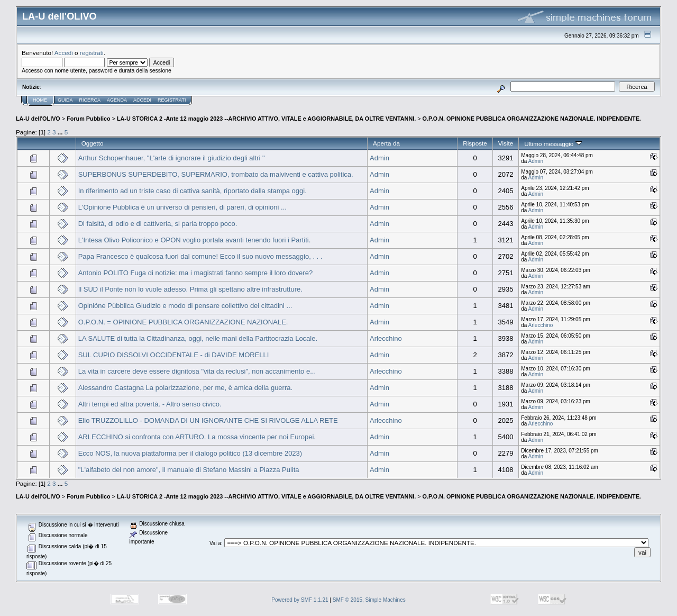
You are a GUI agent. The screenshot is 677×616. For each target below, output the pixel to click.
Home (40, 100)
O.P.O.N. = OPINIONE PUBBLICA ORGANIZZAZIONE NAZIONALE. (183, 322)
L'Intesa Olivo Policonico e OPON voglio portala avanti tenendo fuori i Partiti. (195, 240)
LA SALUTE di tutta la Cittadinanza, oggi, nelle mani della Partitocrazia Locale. (198, 338)
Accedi (64, 53)
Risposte (475, 143)
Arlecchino (541, 325)
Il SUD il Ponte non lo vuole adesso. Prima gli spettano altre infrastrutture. (190, 289)
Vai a (215, 543)
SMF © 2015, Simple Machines (369, 600)
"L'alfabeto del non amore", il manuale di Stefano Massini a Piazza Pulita (189, 470)
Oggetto (93, 143)
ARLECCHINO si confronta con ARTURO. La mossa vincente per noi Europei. (197, 437)
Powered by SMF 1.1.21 (300, 600)
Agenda (117, 100)
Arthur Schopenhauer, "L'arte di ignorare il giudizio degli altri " (172, 158)
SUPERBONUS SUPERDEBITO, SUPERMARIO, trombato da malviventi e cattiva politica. (216, 174)
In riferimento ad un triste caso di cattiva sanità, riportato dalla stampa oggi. (193, 191)
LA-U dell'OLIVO (38, 119)
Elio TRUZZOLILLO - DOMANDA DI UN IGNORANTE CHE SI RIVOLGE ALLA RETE (208, 420)
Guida (65, 100)
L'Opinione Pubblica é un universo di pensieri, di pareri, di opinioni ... (182, 207)
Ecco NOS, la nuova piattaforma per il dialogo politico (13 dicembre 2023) (190, 453)
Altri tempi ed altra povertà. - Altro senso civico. (150, 404)
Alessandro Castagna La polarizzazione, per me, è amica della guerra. (185, 388)
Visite (506, 143)
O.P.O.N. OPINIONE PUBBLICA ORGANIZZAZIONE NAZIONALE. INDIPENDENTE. (532, 119)
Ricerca (90, 100)
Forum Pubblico (88, 119)
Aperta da (386, 143)
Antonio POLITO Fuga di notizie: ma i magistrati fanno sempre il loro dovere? (195, 273)
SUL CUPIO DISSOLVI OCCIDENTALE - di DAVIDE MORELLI (174, 355)
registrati (92, 53)
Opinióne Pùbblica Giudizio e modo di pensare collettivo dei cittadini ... (185, 306)
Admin (379, 158)
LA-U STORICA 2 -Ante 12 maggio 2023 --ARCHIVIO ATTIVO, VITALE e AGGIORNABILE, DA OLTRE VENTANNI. (266, 119)
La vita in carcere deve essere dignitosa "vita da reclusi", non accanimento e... (197, 371)
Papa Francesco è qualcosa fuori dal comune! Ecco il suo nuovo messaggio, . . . (200, 256)
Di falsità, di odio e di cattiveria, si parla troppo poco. (158, 224)
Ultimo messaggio (553, 144)
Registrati (172, 100)
